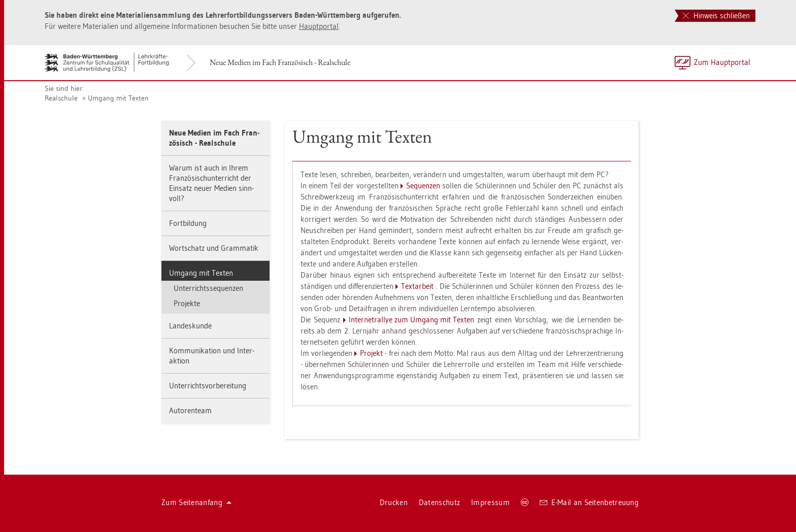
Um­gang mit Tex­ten (118, 98)
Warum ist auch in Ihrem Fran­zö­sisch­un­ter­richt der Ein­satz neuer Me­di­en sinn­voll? (211, 183)
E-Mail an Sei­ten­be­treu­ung (589, 502)
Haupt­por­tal (319, 26)
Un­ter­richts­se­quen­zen (208, 288)
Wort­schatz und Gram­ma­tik (214, 248)
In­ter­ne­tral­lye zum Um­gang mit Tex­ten (411, 320)
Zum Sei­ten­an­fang (196, 502)
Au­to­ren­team (190, 410)
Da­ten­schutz (439, 502)
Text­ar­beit (417, 286)
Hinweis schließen (716, 15)
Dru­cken (394, 502)
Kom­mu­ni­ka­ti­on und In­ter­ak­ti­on (212, 356)
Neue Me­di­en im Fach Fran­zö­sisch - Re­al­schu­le (280, 62)
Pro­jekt (371, 353)
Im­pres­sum (490, 502)
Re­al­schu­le (61, 98)
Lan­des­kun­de (190, 326)
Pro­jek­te (187, 303)
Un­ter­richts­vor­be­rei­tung (208, 386)
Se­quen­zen (423, 186)
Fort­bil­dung (188, 223)
